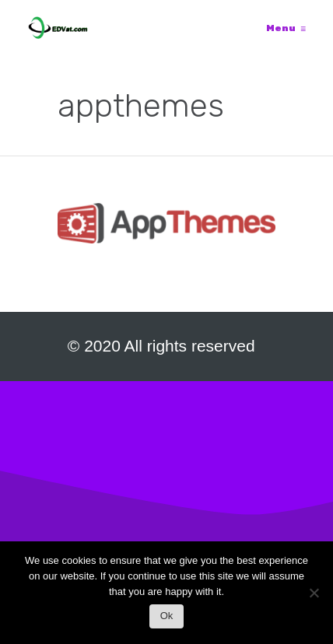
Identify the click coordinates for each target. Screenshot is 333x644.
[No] (314, 597)
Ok (167, 616)
